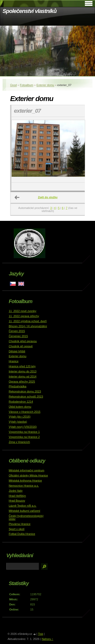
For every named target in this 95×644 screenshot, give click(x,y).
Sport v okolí (16, 529)
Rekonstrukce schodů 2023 (26, 397)
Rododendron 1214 (21, 402)
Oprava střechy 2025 (22, 382)
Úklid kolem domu (20, 407)
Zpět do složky (48, 197)
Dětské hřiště (17, 351)
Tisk (41, 634)
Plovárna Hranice (20, 524)
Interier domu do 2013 (22, 371)
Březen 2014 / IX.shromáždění (28, 326)
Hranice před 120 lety (22, 366)
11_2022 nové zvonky (22, 311)
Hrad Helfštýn (17, 496)
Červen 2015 (17, 331)
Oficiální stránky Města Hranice (28, 475)
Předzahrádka (17, 386)
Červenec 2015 (18, 336)
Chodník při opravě (21, 346)
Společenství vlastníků (30, 11)
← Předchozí (17, 197)
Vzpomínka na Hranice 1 (24, 432)
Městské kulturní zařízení (24, 511)
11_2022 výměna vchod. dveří (28, 321)
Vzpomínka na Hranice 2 (24, 437)
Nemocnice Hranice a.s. (24, 486)
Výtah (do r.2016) (20, 417)
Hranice (14, 361)
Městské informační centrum (26, 470)
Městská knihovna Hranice (25, 481)
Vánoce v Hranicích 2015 (24, 412)
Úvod (13, 85)
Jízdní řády (16, 491)
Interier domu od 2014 (22, 376)
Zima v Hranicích (19, 442)
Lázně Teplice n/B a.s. (22, 506)
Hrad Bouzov (17, 501)
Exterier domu (45, 85)
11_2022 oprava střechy (24, 316)
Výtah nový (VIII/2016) (23, 427)
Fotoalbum (27, 85)
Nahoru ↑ (48, 639)
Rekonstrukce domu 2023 (25, 391)
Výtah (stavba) (18, 422)
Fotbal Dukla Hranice (22, 534)
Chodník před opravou (23, 341)
